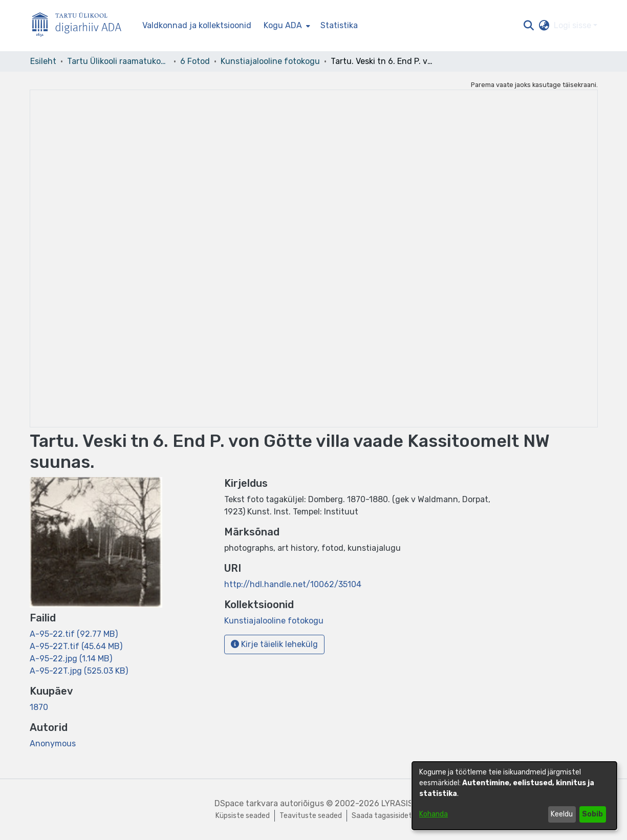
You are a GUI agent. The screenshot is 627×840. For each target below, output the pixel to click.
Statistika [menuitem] (339, 25)
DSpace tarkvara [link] (246, 803)
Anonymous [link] (53, 744)
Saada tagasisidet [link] (382, 816)
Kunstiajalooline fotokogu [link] (270, 61)
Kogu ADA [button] (283, 25)
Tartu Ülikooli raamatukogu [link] (118, 61)
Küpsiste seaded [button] (243, 816)
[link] (74, 634)
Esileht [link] (43, 61)
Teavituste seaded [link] (311, 816)
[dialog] (514, 796)
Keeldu (562, 814)
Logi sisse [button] (574, 25)
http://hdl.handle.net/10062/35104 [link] (293, 584)
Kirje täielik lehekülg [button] (274, 644)
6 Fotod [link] (195, 61)
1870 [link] (39, 707)
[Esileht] (81, 26)
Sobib (592, 814)
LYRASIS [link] (397, 803)
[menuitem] (286, 26)
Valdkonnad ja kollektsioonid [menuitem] (197, 25)
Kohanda (434, 814)
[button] (529, 26)
